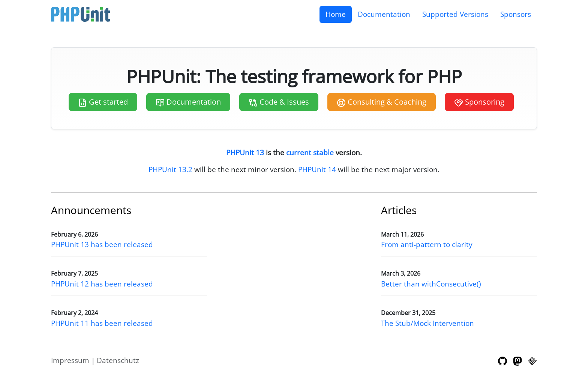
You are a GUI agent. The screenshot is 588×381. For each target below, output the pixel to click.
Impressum (70, 360)
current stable (310, 152)
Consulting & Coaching (382, 102)
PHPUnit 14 (317, 169)
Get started (103, 102)
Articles (399, 210)
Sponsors (516, 14)
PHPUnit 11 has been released (102, 323)
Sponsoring (479, 102)
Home (336, 14)
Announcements (91, 210)
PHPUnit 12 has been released (102, 284)
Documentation (384, 14)
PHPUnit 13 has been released (102, 244)
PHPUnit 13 (245, 152)
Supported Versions (455, 14)
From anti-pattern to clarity (427, 244)
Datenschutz (118, 360)
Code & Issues (279, 102)
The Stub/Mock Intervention (427, 323)
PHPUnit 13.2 (170, 169)
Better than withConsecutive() (431, 284)
